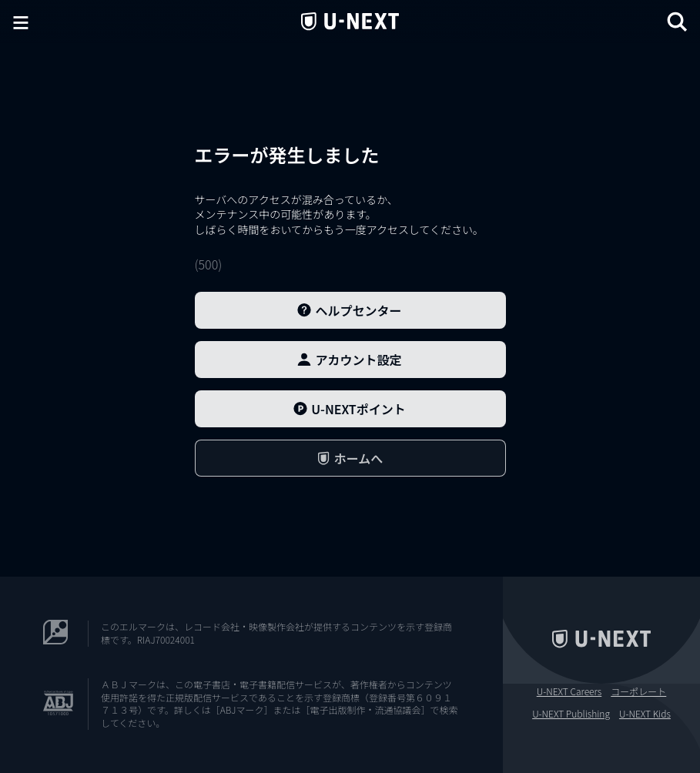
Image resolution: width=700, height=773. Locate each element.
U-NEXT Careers (569, 691)
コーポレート (638, 691)
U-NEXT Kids (645, 714)
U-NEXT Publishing (571, 714)
